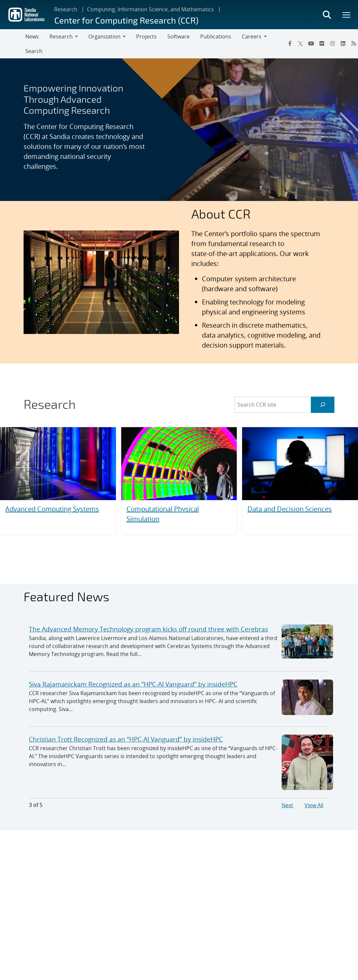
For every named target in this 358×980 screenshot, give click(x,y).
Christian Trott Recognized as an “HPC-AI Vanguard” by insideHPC (126, 739)
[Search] (323, 405)
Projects (146, 36)
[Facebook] (290, 43)
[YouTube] (311, 43)
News (32, 36)
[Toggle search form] (327, 15)
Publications (216, 36)
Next (287, 805)
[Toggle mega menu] (347, 15)
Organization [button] (104, 36)
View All (314, 805)
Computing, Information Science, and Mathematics (150, 9)
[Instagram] (332, 43)
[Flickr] (322, 43)
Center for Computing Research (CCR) (126, 20)
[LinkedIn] (343, 43)
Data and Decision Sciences (290, 509)
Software (179, 36)
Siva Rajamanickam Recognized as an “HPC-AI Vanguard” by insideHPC (133, 684)
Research (66, 9)
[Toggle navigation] (13, 44)
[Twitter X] (301, 43)
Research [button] (61, 36)
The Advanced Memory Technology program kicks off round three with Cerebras (148, 629)
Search (34, 51)
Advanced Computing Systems (52, 509)
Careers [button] (252, 36)
